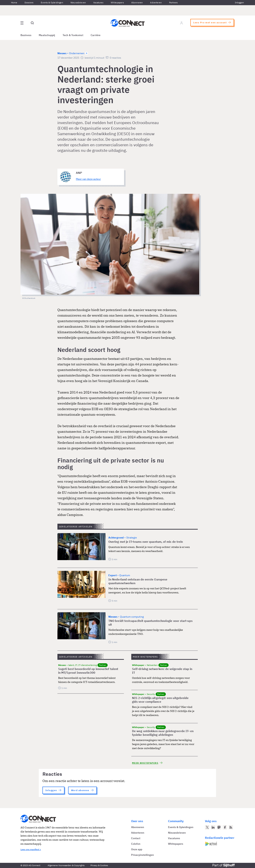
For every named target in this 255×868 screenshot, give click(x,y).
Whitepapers (117, 2)
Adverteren (156, 2)
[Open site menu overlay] (22, 23)
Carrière (96, 35)
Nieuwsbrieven (78, 2)
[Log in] (182, 23)
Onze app (137, 849)
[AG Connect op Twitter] (207, 827)
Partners (173, 2)
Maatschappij (47, 35)
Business (26, 35)
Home (14, 2)
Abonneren (137, 2)
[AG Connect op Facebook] (225, 827)
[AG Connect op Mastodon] (219, 827)
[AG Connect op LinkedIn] (213, 827)
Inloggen (239, 2)
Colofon (136, 844)
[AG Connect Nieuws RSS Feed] (231, 827)
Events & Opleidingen (52, 2)
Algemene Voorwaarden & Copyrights (66, 865)
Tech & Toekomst (73, 35)
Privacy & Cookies (99, 865)
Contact (136, 838)
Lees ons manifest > (31, 849)
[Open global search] (32, 23)
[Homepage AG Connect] (128, 23)
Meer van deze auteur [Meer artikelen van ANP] (88, 179)
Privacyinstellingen (142, 855)
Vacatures (98, 2)
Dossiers (29, 2)
